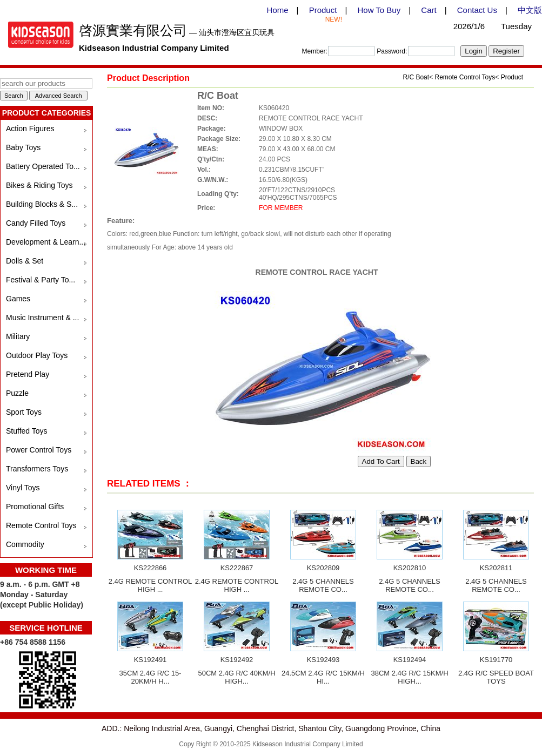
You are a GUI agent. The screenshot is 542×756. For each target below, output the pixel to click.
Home (278, 10)
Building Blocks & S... (42, 204)
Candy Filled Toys (36, 223)
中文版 (530, 10)
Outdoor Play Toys (37, 355)
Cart (429, 10)
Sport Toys (24, 412)
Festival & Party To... (41, 280)
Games (18, 299)
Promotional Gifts (35, 507)
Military (18, 336)
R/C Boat (416, 77)
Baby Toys (23, 147)
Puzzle (17, 393)
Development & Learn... (46, 242)
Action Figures (30, 129)
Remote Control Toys (41, 525)
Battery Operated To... (43, 166)
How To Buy (379, 10)
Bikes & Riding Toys (39, 185)
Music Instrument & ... (42, 318)
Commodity (25, 544)
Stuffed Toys (27, 431)
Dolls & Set (25, 261)
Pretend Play (28, 374)
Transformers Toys (37, 469)
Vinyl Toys (23, 488)
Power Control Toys (39, 450)
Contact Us (477, 10)
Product (323, 10)
